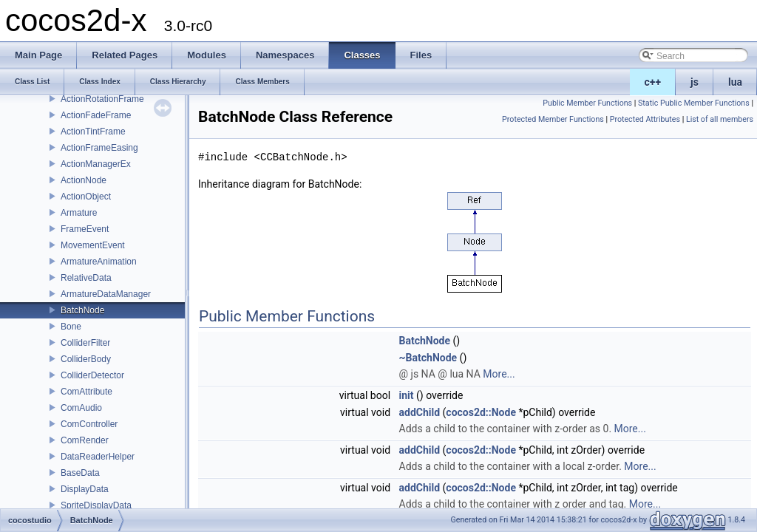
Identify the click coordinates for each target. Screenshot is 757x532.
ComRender (85, 440)
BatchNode (82, 310)
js (695, 82)
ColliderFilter (85, 343)
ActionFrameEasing (99, 148)
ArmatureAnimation (99, 262)
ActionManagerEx (96, 164)
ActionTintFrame (93, 132)
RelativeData (86, 278)
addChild (420, 412)
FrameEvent (85, 229)
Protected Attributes (645, 119)
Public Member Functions (587, 103)
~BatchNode (428, 358)
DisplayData (85, 489)
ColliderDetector (92, 375)
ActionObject (86, 197)
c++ (653, 82)
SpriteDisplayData (96, 505)
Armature (79, 213)
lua (735, 82)
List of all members (720, 119)
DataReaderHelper (98, 457)
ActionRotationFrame (102, 99)
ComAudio (81, 408)
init (407, 395)
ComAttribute (86, 392)
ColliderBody (86, 359)
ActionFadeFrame (96, 115)
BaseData (80, 473)
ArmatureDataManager (106, 294)
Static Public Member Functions (694, 103)
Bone (71, 327)
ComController (89, 424)
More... (499, 374)
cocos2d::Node (481, 412)
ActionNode (84, 180)
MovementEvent (93, 245)
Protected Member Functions (553, 119)
